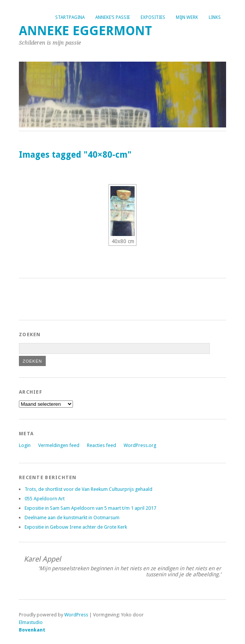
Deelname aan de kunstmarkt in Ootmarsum (72, 518)
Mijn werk (187, 17)
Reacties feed (102, 445)
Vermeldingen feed (59, 445)
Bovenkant (32, 630)
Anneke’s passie (113, 17)
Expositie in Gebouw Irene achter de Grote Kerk (76, 527)
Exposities (153, 17)
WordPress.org (140, 445)
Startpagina (70, 17)
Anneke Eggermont (85, 31)
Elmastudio (31, 622)
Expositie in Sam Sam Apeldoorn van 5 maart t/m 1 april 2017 (90, 508)
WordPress (76, 615)
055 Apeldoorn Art (45, 499)
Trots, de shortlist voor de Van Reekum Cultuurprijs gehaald (88, 489)
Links (215, 17)
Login (25, 445)
